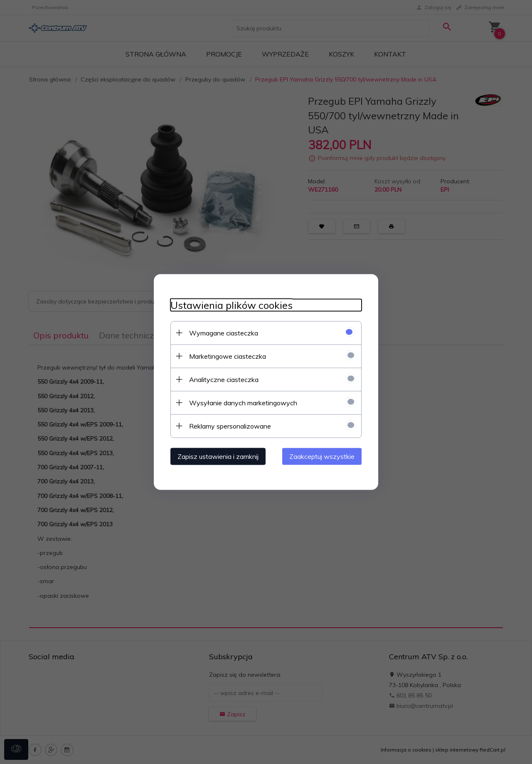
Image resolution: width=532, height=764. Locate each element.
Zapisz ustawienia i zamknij (218, 456)
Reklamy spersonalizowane (230, 426)
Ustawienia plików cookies (232, 305)
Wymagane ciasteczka (224, 333)
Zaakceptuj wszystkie (322, 456)
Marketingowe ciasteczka (228, 356)
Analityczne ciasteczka (224, 380)
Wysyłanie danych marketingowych (243, 403)
